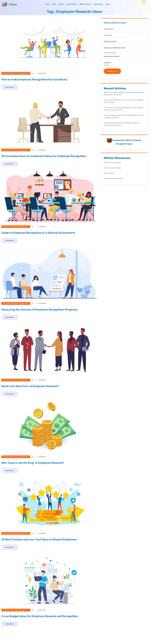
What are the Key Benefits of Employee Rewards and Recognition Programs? (124, 93)
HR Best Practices (85, 4)
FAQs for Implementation (113, 179)
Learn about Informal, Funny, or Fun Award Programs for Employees (124, 101)
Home (47, 4)
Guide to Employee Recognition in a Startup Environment (40, 233)
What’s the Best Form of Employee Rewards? (32, 386)
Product (61, 4)
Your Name (109, 29)
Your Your (108, 35)
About (54, 4)
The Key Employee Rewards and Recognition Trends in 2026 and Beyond (124, 116)
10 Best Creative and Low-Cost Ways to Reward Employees (41, 539)
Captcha (108, 63)
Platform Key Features (112, 163)
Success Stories (72, 4)
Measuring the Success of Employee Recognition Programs (42, 310)
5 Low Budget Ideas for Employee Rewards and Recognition (42, 616)
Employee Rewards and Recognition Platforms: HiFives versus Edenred (122, 124)
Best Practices (109, 173)
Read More (10, 87)
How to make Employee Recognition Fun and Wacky (36, 79)
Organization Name (112, 56)
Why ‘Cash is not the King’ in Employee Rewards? (34, 463)
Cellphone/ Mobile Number (115, 48)
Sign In (108, 4)
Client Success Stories (112, 168)
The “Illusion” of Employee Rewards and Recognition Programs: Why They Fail (124, 109)
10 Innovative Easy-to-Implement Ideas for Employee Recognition (46, 156)
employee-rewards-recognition (16, 73)
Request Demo (98, 4)
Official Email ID (110, 42)
